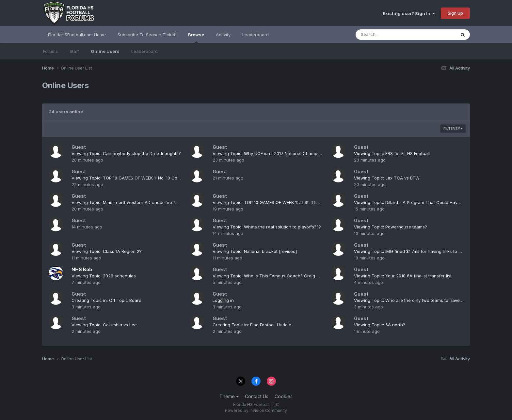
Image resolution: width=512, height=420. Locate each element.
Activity (223, 35)
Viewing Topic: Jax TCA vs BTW (387, 178)
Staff (74, 51)
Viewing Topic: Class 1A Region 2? (107, 251)
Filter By (453, 129)
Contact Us (257, 396)
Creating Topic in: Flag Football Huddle (252, 325)
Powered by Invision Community (256, 410)
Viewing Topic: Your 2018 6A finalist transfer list (403, 276)
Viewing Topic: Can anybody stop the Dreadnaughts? (126, 153)
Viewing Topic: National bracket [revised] (255, 251)
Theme (229, 396)
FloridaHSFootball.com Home (77, 35)
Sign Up (455, 13)
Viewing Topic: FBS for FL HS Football (392, 153)
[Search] (388, 35)
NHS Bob (82, 269)
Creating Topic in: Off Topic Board (106, 300)
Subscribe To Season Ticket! (147, 35)
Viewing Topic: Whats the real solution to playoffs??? (267, 227)
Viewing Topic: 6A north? (380, 325)
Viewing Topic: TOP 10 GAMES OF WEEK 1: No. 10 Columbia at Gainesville (145, 178)
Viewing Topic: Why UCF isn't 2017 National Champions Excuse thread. (285, 153)
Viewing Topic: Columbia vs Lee (104, 325)
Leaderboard (144, 51)
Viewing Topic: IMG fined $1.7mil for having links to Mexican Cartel (422, 251)
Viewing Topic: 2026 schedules (104, 276)
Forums (50, 51)
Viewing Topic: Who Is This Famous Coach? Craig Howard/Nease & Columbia (292, 276)
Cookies (284, 396)
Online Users (105, 51)
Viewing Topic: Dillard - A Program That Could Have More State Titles (425, 202)
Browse (196, 38)
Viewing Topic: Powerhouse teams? (391, 227)
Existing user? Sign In (409, 13)
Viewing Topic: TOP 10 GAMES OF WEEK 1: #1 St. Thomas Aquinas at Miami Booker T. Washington (311, 202)
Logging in (223, 300)
